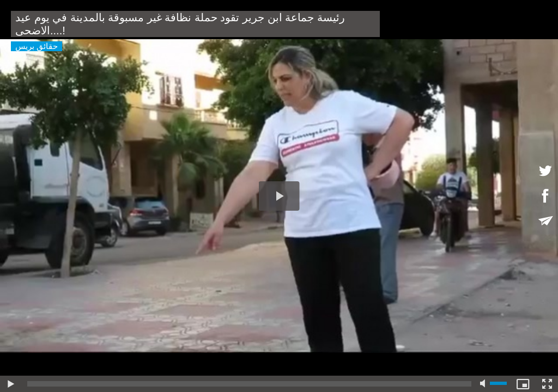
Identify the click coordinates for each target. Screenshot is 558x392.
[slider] (249, 384)
